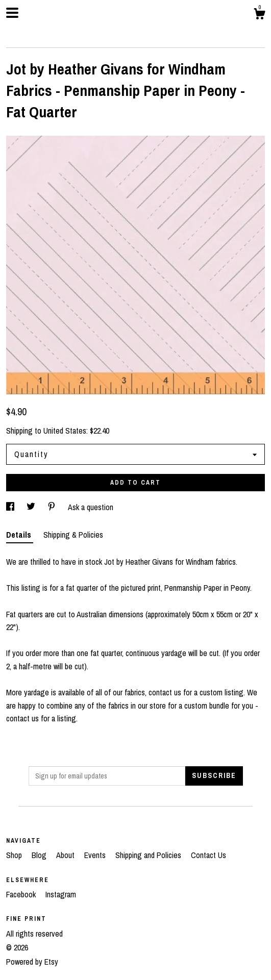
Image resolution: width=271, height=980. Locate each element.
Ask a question (91, 507)
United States (65, 431)
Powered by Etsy (32, 962)
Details (20, 535)
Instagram (61, 894)
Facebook (22, 894)
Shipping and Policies (149, 855)
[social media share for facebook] (11, 507)
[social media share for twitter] (32, 507)
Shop (15, 855)
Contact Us (208, 855)
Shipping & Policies (73, 535)
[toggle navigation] (12, 13)
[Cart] (259, 15)
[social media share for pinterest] (53, 507)
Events (96, 855)
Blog (40, 855)
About (66, 855)
